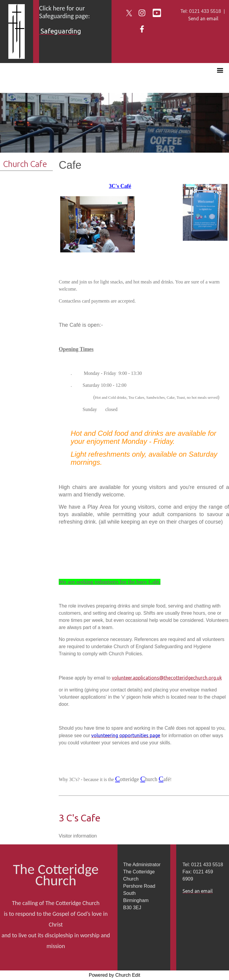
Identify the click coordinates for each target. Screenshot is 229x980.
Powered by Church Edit (115, 975)
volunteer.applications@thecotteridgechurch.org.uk (167, 678)
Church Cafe (25, 164)
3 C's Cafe (80, 818)
